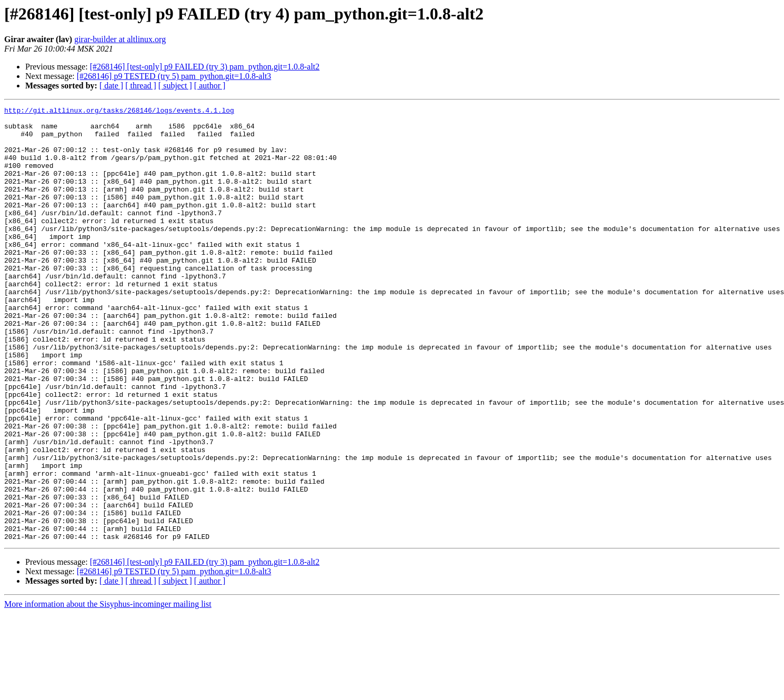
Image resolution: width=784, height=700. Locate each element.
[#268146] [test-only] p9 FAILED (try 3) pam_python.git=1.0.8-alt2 (205, 67)
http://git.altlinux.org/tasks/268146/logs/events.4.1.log (119, 112)
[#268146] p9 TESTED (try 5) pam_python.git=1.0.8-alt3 (174, 76)
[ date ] (111, 86)
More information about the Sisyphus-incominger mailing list (108, 691)
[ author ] (210, 86)
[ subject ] (175, 86)
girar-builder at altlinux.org (120, 39)
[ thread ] (141, 86)
